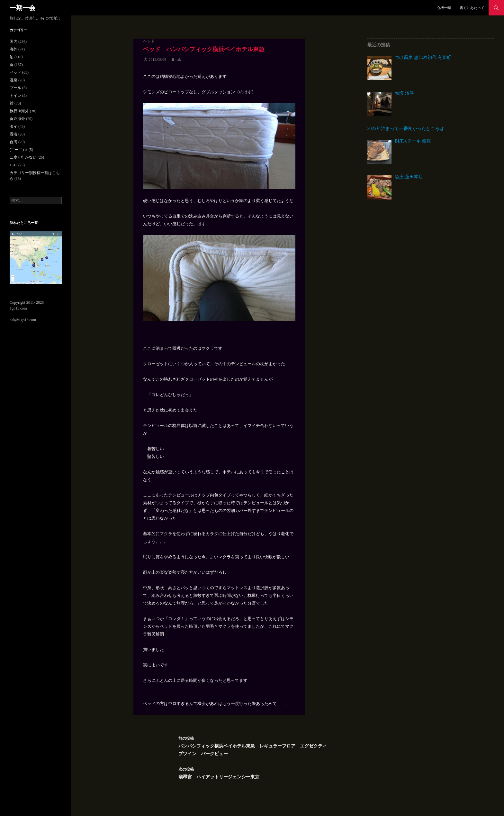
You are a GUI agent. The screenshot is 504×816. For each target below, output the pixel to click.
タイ (14, 126)
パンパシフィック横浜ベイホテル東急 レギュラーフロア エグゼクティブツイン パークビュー (255, 745)
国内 (14, 42)
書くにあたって (472, 8)
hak (178, 60)
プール (15, 88)
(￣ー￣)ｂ (19, 150)
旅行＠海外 (19, 111)
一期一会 (22, 8)
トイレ (15, 96)
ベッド (149, 41)
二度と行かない (23, 157)
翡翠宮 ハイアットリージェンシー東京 (255, 772)
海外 (14, 49)
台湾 (14, 142)
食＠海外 (17, 119)
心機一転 (444, 8)
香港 (14, 134)
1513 (14, 165)
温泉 (14, 80)
